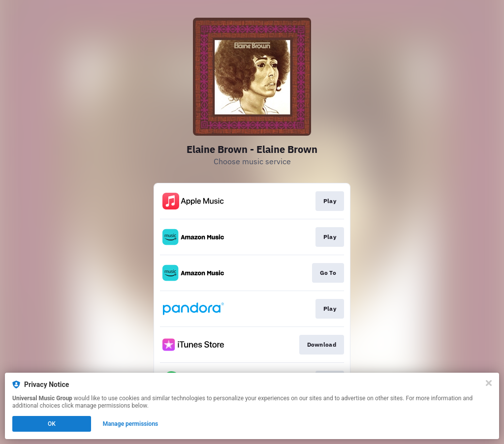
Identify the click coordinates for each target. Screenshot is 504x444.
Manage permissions (131, 424)
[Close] (489, 383)
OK (52, 424)
